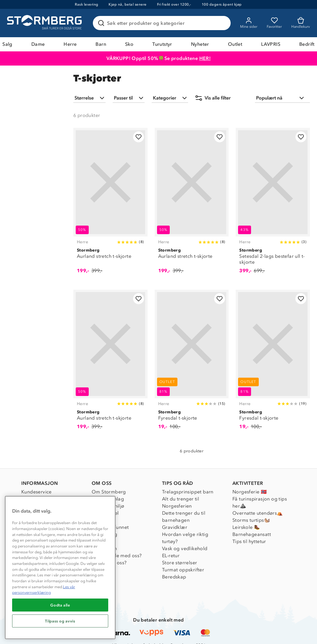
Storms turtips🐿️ (251, 520)
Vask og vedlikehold (185, 548)
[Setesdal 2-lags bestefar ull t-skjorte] (273, 204)
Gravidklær (175, 527)
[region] (60, 568)
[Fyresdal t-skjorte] (192, 363)
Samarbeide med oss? (117, 556)
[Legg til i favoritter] (139, 137)
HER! (205, 58)
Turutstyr (162, 44)
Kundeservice (37, 492)
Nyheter (200, 44)
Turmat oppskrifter (183, 570)
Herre (70, 44)
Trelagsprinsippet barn (188, 492)
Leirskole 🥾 (246, 527)
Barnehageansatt (252, 534)
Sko (129, 44)
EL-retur (171, 556)
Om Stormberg (109, 492)
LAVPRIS (271, 44)
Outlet (235, 44)
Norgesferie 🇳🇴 (250, 492)
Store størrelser (179, 563)
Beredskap (174, 577)
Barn (101, 44)
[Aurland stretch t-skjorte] (110, 204)
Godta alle (60, 605)
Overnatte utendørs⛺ (258, 513)
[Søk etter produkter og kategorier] (163, 23)
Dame (38, 44)
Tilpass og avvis (60, 621)
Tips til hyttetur (249, 541)
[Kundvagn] (301, 23)
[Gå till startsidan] (45, 23)
